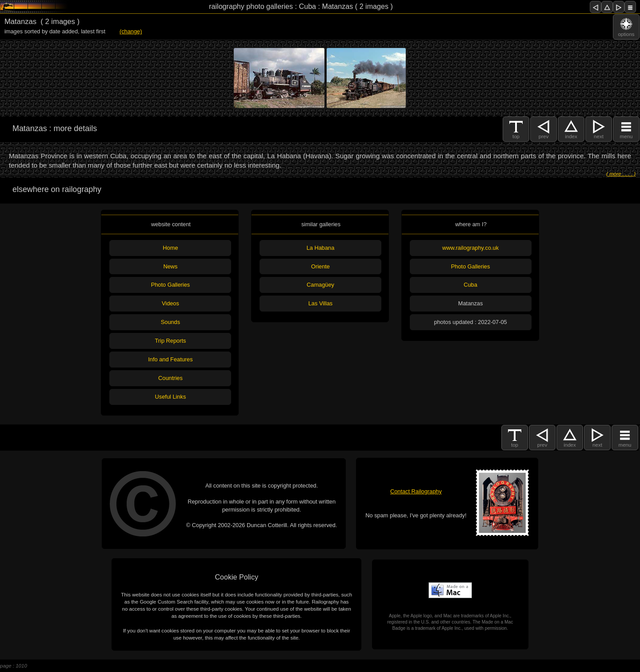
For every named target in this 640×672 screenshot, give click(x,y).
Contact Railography (416, 491)
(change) (131, 31)
